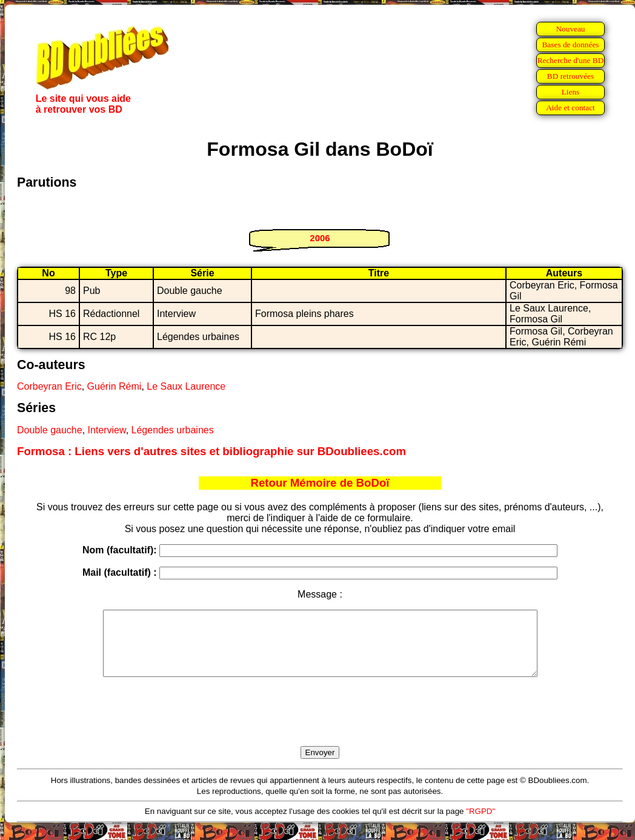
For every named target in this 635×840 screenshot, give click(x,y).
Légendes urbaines (173, 430)
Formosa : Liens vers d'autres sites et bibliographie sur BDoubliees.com (211, 451)
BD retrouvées (570, 76)
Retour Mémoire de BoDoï (320, 483)
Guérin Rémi (115, 386)
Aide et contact (570, 108)
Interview (107, 430)
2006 (320, 238)
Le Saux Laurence (186, 386)
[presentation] (320, 725)
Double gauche (50, 430)
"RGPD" (480, 824)
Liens (571, 92)
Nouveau (570, 29)
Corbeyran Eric (49, 386)
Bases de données (570, 45)
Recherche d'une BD (571, 60)
